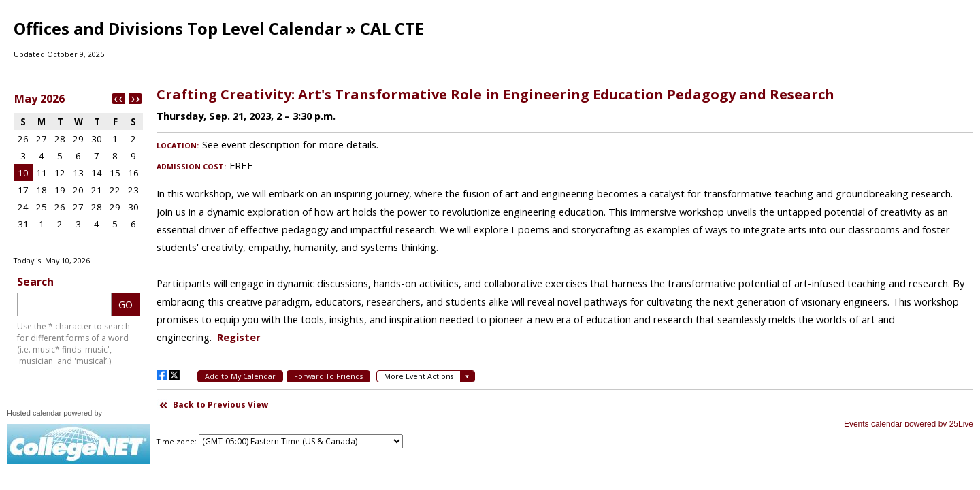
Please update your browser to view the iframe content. (78, 169)
